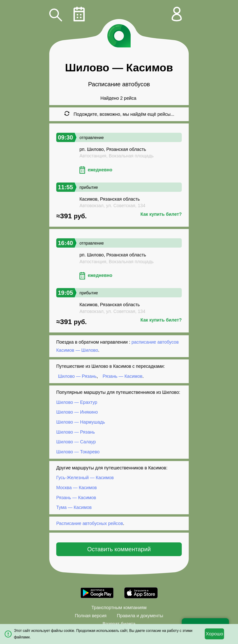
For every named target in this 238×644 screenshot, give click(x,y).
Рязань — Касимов (123, 376)
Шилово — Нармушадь (81, 422)
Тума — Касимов (74, 507)
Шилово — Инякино (77, 412)
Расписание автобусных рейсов (90, 523)
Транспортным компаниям (119, 607)
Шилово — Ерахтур (77, 402)
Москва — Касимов (76, 488)
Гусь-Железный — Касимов (85, 478)
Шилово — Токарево (78, 452)
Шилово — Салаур (76, 442)
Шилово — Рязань (77, 376)
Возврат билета (119, 624)
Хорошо (214, 634)
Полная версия (91, 616)
